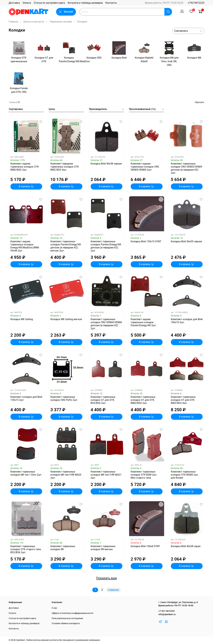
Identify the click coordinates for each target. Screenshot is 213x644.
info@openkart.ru (167, 614)
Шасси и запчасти (34, 22)
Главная (13, 22)
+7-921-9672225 (167, 611)
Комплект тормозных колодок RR (63, 548)
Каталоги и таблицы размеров (85, 3)
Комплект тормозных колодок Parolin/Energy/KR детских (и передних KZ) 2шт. (106, 246)
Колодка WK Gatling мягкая (66, 319)
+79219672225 (196, 3)
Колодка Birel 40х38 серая (186, 546)
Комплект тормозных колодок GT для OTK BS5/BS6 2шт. (103, 400)
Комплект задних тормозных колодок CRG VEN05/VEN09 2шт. (145, 167)
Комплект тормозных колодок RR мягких (103, 548)
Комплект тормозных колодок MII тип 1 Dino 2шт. (26, 473)
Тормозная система (61, 22)
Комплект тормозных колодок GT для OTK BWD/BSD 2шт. (143, 400)
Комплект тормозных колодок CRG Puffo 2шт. (64, 398)
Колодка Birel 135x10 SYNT (146, 241)
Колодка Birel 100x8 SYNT (145, 546)
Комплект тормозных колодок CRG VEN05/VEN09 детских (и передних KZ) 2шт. (186, 168)
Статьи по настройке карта (49, 3)
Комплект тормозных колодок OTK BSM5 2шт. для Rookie (185, 475)
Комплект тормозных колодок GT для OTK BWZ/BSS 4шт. (183, 400)
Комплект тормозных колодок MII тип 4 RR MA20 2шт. (66, 475)
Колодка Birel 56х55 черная (186, 241)
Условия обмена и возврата (66, 623)
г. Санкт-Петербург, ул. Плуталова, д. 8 (178, 602)
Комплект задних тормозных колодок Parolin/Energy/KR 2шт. (144, 322)
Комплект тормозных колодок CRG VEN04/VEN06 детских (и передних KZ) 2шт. (106, 324)
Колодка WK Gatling (22, 319)
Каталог (66, 12)
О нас (54, 608)
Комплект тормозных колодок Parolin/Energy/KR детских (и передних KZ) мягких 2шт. (66, 246)
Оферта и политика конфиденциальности (72, 613)
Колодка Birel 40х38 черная (106, 164)
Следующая (113, 590)
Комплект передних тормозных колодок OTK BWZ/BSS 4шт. (65, 167)
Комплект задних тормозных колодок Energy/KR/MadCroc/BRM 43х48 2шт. (25, 246)
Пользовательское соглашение (67, 618)
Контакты (111, 3)
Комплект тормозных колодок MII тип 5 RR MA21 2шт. (106, 475)
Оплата (27, 3)
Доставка (14, 3)
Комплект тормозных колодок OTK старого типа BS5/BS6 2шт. (26, 549)
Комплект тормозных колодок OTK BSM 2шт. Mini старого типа (144, 475)
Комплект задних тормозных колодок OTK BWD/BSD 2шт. (25, 167)
